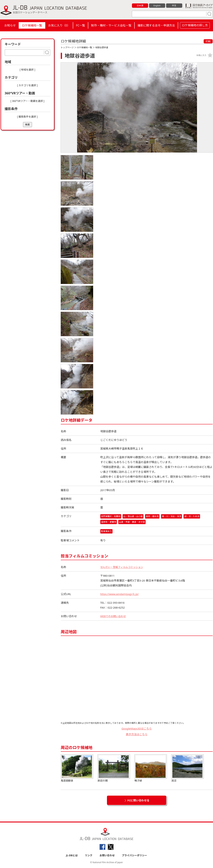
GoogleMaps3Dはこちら (137, 729)
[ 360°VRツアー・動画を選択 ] (27, 101)
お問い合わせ (107, 856)
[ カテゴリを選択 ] (27, 85)
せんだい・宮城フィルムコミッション (123, 567)
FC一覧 (81, 25)
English (157, 6)
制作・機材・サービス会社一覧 (111, 25)
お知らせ (10, 25)
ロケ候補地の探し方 (195, 25)
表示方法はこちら (137, 735)
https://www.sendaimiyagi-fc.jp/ (120, 594)
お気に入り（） (59, 25)
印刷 (208, 41)
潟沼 (187, 769)
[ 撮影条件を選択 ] (27, 117)
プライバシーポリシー (134, 856)
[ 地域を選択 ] (27, 70)
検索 (28, 125)
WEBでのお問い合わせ (114, 616)
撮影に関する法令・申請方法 (156, 25)
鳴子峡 (151, 769)
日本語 (140, 6)
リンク (89, 856)
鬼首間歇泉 (77, 769)
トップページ (67, 47)
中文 (174, 6)
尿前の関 (114, 769)
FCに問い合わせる (138, 800)
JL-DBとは (72, 856)
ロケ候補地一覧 (32, 25)
